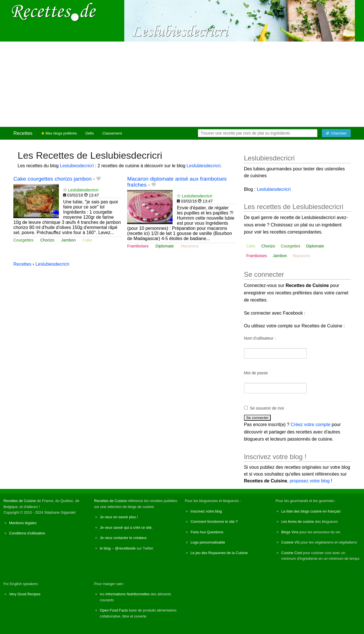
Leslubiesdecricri (77, 166)
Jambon (68, 240)
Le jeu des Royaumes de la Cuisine (219, 553)
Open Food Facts (114, 610)
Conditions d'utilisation (27, 533)
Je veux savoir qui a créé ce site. (126, 527)
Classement (112, 133)
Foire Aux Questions (207, 532)
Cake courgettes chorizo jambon (52, 179)
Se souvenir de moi (267, 408)
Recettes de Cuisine (20, 501)
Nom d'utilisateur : (260, 338)
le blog (105, 548)
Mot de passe (256, 373)
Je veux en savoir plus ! (119, 517)
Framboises (138, 246)
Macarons (190, 246)
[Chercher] (336, 133)
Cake (87, 240)
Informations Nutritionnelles (128, 594)
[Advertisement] (182, 84)
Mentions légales (23, 523)
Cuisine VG (290, 542)
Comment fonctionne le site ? (214, 522)
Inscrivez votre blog (206, 511)
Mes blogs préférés (59, 133)
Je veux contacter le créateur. (124, 538)
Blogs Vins (290, 532)
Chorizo (47, 240)
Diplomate (165, 246)
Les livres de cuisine (298, 522)
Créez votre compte (311, 425)
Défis (90, 133)
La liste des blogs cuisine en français (311, 511)
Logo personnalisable (208, 542)
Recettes (23, 133)
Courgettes (23, 240)
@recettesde (125, 548)
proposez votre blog (310, 481)
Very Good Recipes (25, 594)
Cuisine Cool (292, 553)
